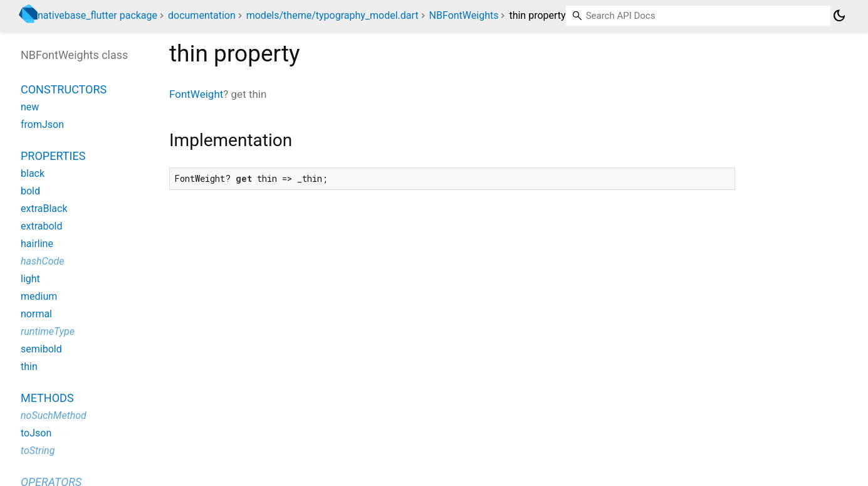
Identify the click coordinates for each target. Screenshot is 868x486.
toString (38, 451)
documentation (202, 15)
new (30, 107)
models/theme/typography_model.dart (332, 15)
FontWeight (196, 94)
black (33, 173)
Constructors (64, 89)
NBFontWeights (464, 15)
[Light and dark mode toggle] (839, 16)
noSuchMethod (54, 415)
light (30, 279)
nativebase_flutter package (97, 15)
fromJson (42, 124)
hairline (37, 244)
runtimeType (48, 331)
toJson (36, 433)
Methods (47, 398)
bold (30, 191)
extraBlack (44, 209)
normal (36, 314)
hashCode (42, 261)
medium (39, 296)
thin (29, 367)
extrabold (42, 226)
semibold (41, 349)
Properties (53, 156)
